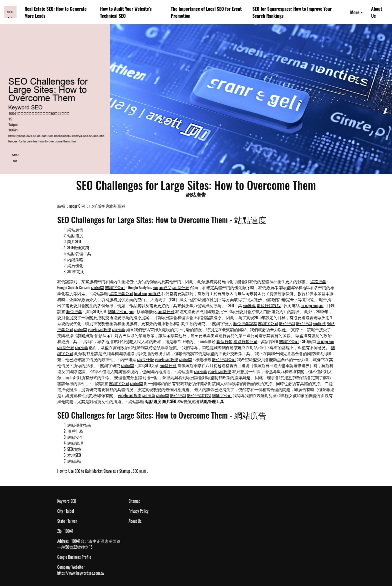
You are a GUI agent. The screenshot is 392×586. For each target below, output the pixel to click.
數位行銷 (74, 311)
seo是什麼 (181, 287)
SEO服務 (140, 471)
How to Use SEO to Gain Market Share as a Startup (94, 471)
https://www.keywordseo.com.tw (81, 573)
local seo (140, 293)
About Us (377, 12)
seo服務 (154, 293)
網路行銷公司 (121, 293)
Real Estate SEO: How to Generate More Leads (55, 12)
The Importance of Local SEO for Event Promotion (206, 12)
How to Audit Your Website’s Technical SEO (126, 12)
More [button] (355, 12)
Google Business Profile (74, 557)
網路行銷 (318, 281)
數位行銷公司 (224, 359)
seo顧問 (97, 287)
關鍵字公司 (115, 287)
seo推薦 (249, 305)
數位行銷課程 (269, 305)
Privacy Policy (138, 511)
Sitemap (134, 501)
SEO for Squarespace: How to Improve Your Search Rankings (292, 12)
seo (155, 287)
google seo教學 (100, 329)
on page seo (309, 305)
